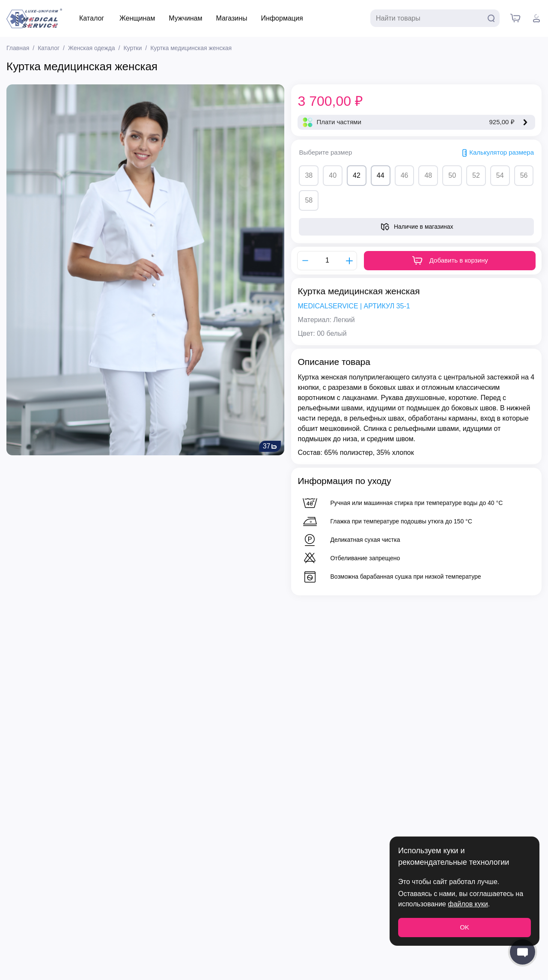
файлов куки (468, 904)
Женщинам (137, 18)
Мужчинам (185, 18)
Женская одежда (92, 48)
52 (476, 175)
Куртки (133, 48)
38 (309, 175)
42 (357, 175)
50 (452, 175)
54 (500, 175)
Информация (282, 18)
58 (309, 200)
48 (428, 175)
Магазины (231, 18)
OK (465, 927)
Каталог (92, 18)
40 (333, 175)
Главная (18, 48)
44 (381, 175)
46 (405, 175)
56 (524, 175)
